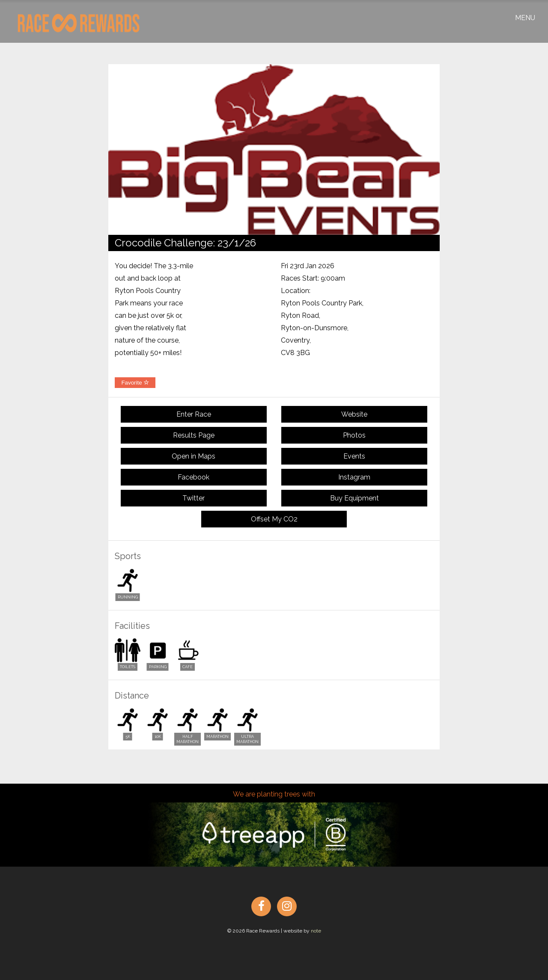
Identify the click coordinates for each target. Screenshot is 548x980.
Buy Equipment (354, 498)
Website (354, 414)
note (316, 931)
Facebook (194, 477)
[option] (274, 150)
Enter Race (194, 414)
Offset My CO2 (274, 519)
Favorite (135, 383)
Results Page (194, 435)
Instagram (354, 477)
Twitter (194, 498)
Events (354, 456)
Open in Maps (194, 456)
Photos (354, 435)
